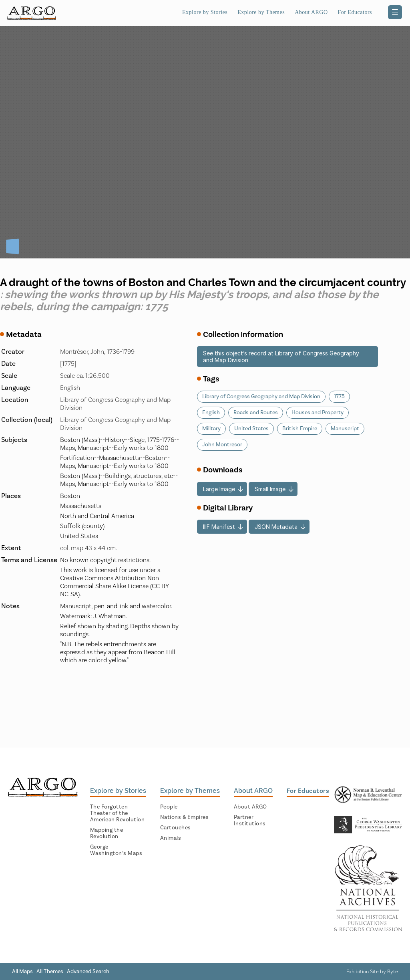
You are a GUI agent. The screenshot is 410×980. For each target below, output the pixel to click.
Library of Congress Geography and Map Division (261, 397)
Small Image (270, 489)
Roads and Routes (256, 413)
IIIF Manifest (219, 527)
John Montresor (222, 445)
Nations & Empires (185, 817)
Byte (393, 972)
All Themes (50, 972)
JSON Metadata (276, 527)
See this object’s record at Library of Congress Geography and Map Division (281, 357)
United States (251, 429)
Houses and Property (318, 413)
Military (211, 429)
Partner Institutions (250, 821)
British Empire (300, 429)
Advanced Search (88, 972)
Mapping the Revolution (107, 833)
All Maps (22, 972)
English (211, 413)
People (169, 807)
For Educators (355, 12)
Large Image (219, 489)
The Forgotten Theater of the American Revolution (118, 813)
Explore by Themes (261, 12)
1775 (339, 397)
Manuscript (345, 429)
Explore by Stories (205, 12)
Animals (171, 838)
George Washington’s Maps (116, 850)
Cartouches (176, 828)
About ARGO (311, 12)
